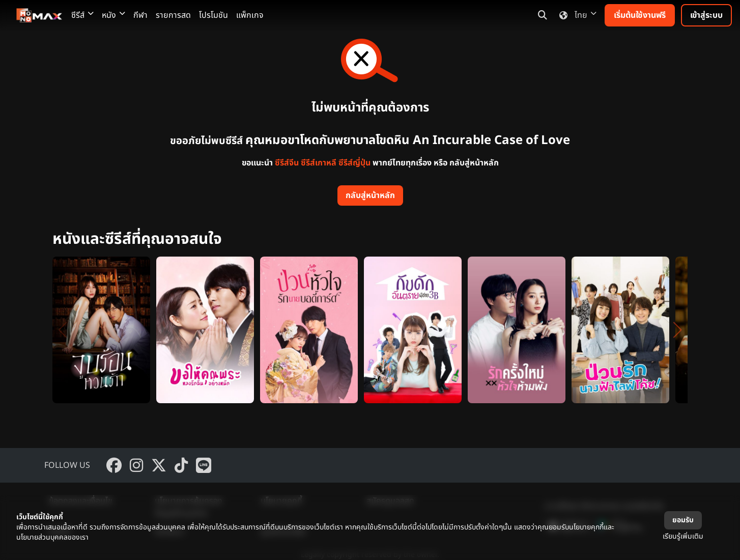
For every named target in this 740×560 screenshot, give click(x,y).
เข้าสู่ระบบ (706, 15)
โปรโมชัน (214, 15)
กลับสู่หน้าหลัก (370, 195)
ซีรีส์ (82, 15)
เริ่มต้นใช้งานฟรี (640, 15)
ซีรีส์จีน (287, 163)
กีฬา (140, 15)
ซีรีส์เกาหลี (319, 163)
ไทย (576, 15)
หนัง (113, 15)
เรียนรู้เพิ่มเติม (683, 536)
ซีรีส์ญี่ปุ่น (354, 163)
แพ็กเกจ (250, 15)
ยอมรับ (683, 520)
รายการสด (173, 15)
